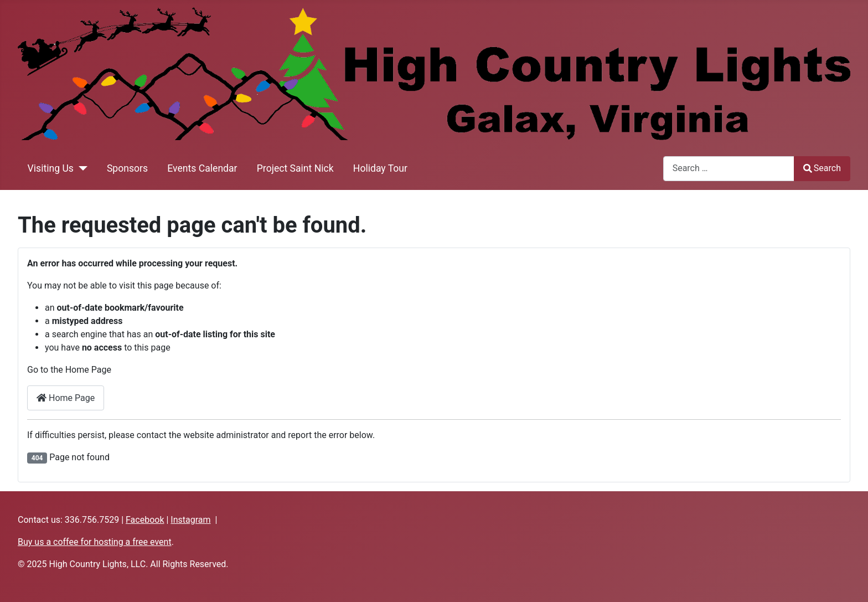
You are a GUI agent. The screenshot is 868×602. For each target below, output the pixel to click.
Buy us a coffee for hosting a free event (95, 542)
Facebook (145, 520)
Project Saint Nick (295, 168)
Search (822, 168)
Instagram (190, 520)
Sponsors (127, 168)
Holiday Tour (380, 168)
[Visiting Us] (81, 168)
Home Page (66, 398)
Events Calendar (202, 168)
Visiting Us (51, 168)
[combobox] (729, 169)
